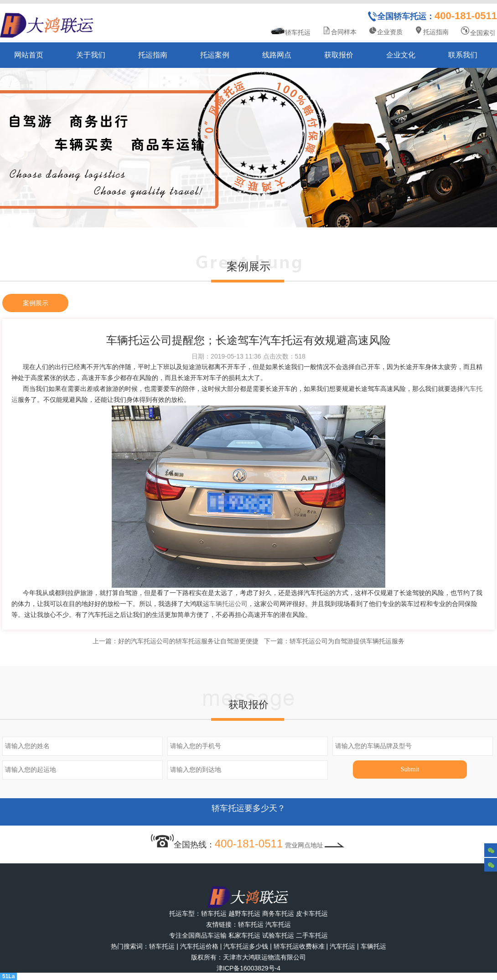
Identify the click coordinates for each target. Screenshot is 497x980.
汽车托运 (278, 924)
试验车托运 (278, 935)
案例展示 (36, 303)
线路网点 (277, 55)
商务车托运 (278, 913)
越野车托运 (244, 913)
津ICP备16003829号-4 (248, 968)
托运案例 (215, 55)
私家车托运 (244, 935)
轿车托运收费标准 (299, 946)
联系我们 (463, 55)
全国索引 (478, 31)
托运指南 (431, 31)
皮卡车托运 (312, 913)
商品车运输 (211, 935)
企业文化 (401, 55)
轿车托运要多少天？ (248, 812)
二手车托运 (312, 935)
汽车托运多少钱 (246, 946)
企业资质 (385, 31)
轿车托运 (291, 31)
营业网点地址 (316, 845)
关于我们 (91, 55)
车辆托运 (373, 946)
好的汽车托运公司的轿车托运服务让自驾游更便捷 (188, 641)
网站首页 (29, 55)
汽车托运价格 (199, 946)
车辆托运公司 (228, 604)
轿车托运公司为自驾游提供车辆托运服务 (347, 641)
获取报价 (339, 55)
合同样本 (339, 31)
